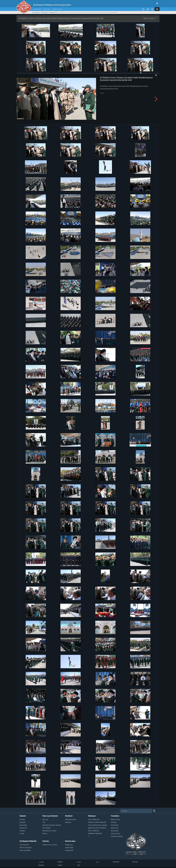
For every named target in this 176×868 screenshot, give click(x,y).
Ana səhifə (37, 9)
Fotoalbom (44, 13)
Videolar (46, 841)
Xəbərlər (23, 816)
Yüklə (102, 93)
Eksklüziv (69, 816)
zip (155, 18)
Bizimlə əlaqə (70, 841)
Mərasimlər (53, 13)
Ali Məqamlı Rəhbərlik (28, 841)
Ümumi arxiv (57, 9)
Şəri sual (47, 9)
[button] (157, 9)
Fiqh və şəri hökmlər (50, 816)
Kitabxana (92, 816)
